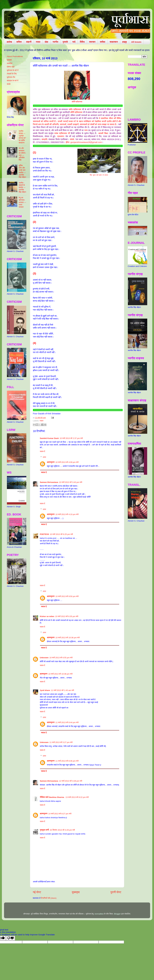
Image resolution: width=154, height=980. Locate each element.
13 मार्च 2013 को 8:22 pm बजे (77, 797)
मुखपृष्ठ (9, 60)
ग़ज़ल (38, 42)
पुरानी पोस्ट (116, 892)
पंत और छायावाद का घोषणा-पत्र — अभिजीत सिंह (22, 154)
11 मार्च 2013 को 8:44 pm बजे (67, 722)
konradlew (99, 914)
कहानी (29, 42)
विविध (82, 42)
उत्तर (44, 457)
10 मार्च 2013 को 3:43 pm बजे (71, 482)
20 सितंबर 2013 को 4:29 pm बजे (62, 830)
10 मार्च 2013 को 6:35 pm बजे (67, 616)
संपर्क (9, 84)
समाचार (92, 42)
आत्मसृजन (51, 462)
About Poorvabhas (15, 56)
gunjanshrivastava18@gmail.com (86, 142)
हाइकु (125, 42)
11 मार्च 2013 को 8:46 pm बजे (67, 761)
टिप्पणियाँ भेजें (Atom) (49, 898)
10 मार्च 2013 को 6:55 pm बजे (61, 658)
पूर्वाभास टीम (11, 77)
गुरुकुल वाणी (44, 830)
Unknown (44, 658)
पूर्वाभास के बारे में (13, 70)
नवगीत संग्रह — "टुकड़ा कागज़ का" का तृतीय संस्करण (22, 137)
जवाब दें (42, 451)
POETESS (44, 534)
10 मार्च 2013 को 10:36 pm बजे (68, 638)
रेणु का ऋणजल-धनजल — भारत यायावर (22, 202)
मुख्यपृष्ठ (76, 892)
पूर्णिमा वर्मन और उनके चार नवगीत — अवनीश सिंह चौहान (22, 171)
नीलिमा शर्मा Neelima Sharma (52, 797)
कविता (19, 42)
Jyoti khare (45, 690)
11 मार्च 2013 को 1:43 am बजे (62, 690)
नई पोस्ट (37, 892)
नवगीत (55, 42)
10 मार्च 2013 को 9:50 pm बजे (67, 596)
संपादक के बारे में (13, 81)
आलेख (9, 42)
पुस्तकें (65, 42)
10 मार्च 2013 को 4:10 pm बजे (67, 514)
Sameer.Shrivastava (49, 482)
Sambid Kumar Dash (49, 438)
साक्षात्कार (114, 42)
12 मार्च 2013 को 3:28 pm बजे (71, 781)
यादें (74, 42)
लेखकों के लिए (12, 74)
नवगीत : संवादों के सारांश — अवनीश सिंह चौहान (22, 187)
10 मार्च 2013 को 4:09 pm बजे (67, 462)
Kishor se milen (47, 616)
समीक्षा (103, 42)
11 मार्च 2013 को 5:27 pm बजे (61, 742)
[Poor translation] (11, 938)
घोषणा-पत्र (11, 67)
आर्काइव (10, 63)
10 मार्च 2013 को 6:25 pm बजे (61, 534)
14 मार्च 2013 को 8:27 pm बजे (60, 814)
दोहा (46, 42)
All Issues (136, 42)
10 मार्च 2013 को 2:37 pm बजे (71, 438)
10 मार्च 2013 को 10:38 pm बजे (60, 674)
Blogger (117, 914)
